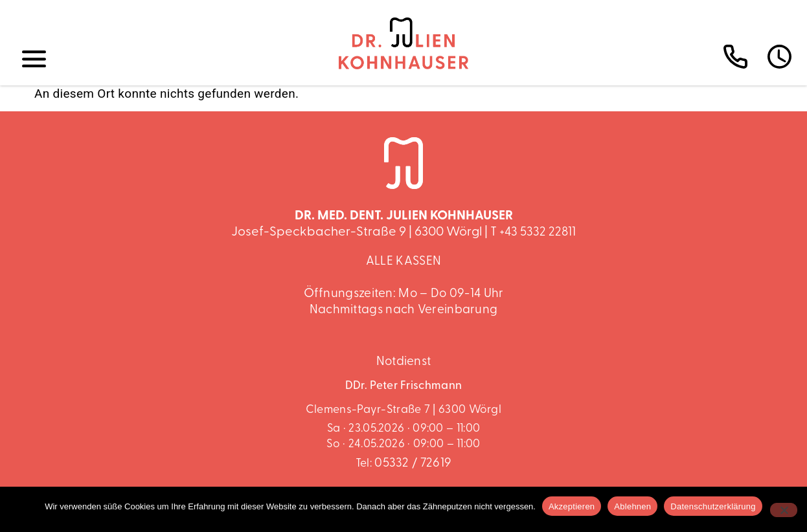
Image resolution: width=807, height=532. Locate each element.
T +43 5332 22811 (533, 233)
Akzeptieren (572, 506)
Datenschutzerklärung (713, 506)
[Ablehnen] (784, 510)
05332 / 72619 (413, 464)
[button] (34, 60)
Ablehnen (632, 506)
